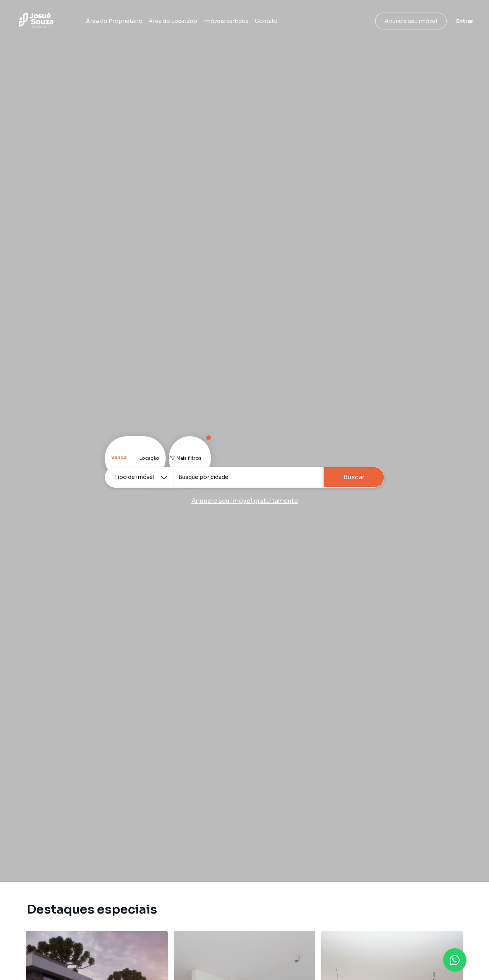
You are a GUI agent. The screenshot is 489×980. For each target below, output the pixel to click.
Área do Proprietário (114, 21)
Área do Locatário (173, 21)
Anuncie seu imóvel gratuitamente (245, 501)
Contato (266, 21)
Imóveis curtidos (226, 21)
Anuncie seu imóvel (411, 21)
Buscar (354, 477)
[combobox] (248, 477)
